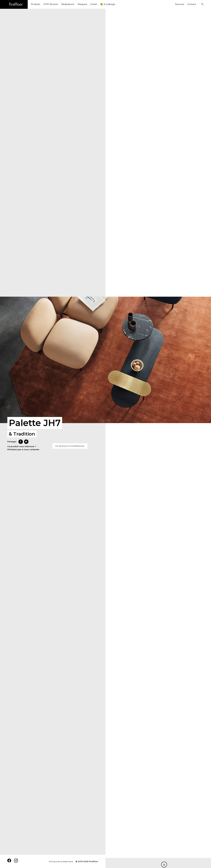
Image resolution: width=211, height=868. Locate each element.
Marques (82, 4)
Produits (36, 4)
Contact (192, 4)
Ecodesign (110, 4)
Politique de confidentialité (61, 861)
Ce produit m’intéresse (70, 446)
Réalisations (68, 4)
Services (180, 4)
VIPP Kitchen (51, 4)
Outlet (94, 4)
